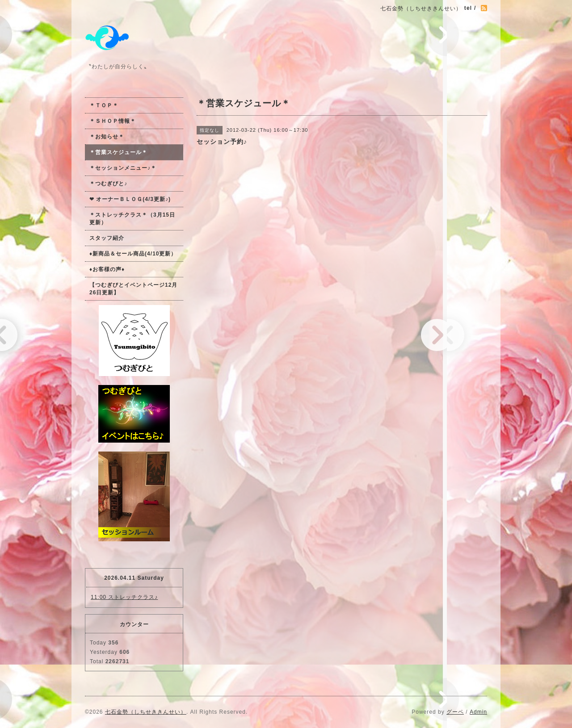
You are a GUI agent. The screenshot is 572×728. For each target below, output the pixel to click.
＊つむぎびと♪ (108, 184)
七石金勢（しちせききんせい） (146, 712)
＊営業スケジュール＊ (118, 152)
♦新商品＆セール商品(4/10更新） (133, 254)
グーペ (455, 712)
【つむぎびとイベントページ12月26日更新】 (133, 289)
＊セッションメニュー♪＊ (123, 168)
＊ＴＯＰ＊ (104, 105)
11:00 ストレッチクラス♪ (124, 597)
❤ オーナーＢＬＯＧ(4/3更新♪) (130, 199)
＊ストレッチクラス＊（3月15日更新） (132, 219)
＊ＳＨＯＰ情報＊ (113, 121)
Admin (478, 712)
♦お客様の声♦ (107, 269)
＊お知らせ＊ (107, 137)
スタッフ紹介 (107, 238)
